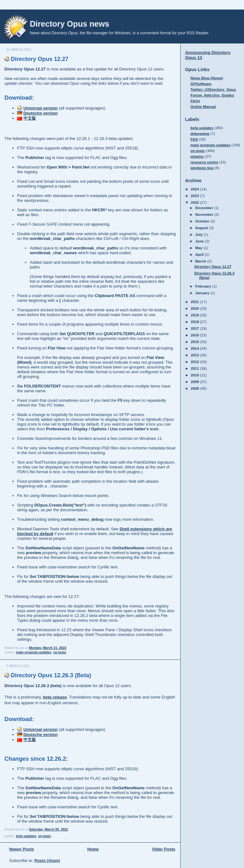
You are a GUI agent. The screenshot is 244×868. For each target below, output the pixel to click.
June (200, 241)
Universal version (41, 108)
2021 (195, 302)
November (205, 214)
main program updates (34, 652)
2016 (195, 335)
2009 (195, 382)
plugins (197, 156)
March (201, 261)
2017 (195, 328)
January (203, 293)
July (199, 234)
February (204, 286)
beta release (55, 697)
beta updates (26, 836)
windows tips (202, 168)
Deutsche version (41, 113)
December (205, 208)
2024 (195, 189)
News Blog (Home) (207, 78)
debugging (200, 133)
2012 (195, 362)
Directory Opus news (70, 24)
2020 (195, 308)
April (200, 254)
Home (93, 849)
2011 (195, 368)
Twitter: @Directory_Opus (213, 89)
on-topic (60, 652)
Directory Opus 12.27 (40, 59)
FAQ (194, 139)
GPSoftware (201, 84)
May (199, 248)
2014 (195, 348)
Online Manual (203, 106)
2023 (195, 196)
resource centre (204, 162)
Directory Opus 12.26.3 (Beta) (51, 675)
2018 (195, 322)
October (203, 221)
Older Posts (164, 849)
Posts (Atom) (47, 861)
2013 (195, 355)
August (202, 228)
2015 (195, 342)
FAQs (195, 101)
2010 (195, 375)
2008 (195, 388)
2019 (195, 315)
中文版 (30, 118)
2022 (195, 202)
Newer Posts (22, 849)
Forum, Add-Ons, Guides (212, 95)
